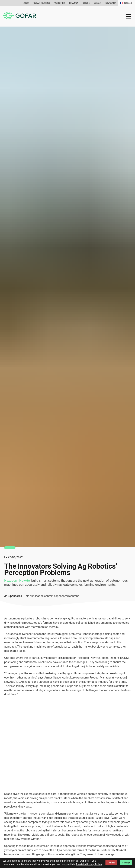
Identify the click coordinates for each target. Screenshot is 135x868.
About (26, 3)
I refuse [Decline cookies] (111, 863)
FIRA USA (74, 3)
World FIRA (60, 3)
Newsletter (111, 3)
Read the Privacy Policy (89, 865)
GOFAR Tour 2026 (42, 3)
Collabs (86, 3)
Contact (98, 3)
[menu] (129, 16)
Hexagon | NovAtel (17, 581)
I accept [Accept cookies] (126, 863)
